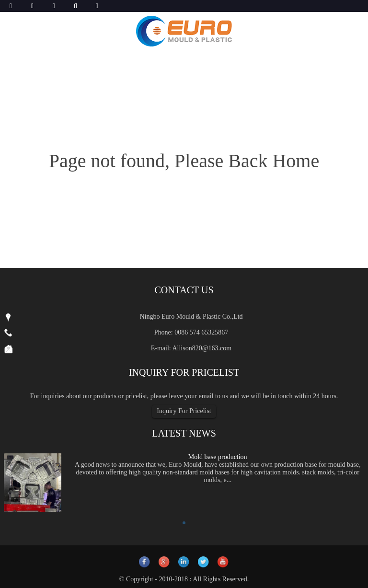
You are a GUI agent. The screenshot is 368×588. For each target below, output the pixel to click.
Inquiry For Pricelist (184, 411)
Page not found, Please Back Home (184, 161)
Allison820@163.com (202, 348)
